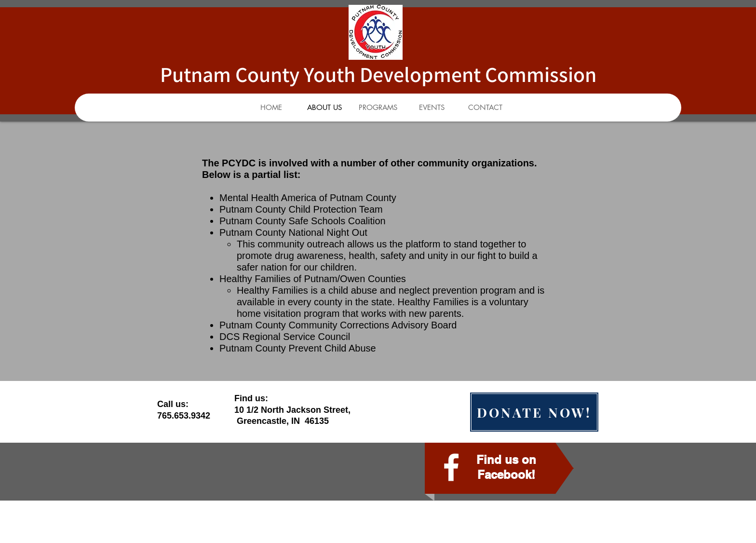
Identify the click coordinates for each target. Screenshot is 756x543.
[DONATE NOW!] (534, 412)
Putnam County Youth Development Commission (378, 74)
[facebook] (451, 467)
